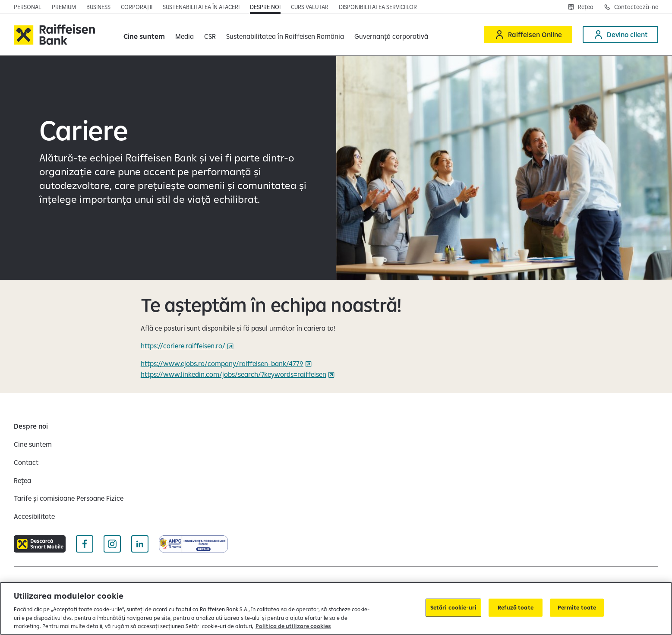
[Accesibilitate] (34, 516)
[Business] (98, 7)
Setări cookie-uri (453, 607)
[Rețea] (581, 7)
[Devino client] (620, 35)
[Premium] (64, 7)
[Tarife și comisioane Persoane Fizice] (69, 498)
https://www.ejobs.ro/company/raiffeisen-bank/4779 (222, 363)
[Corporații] (137, 7)
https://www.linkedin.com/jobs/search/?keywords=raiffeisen (233, 374)
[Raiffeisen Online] (528, 35)
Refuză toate (516, 607)
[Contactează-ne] (631, 7)
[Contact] (26, 462)
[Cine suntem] (33, 444)
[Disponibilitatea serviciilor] (378, 7)
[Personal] (28, 7)
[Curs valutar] (310, 7)
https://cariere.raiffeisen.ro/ (183, 346)
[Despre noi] (265, 7)
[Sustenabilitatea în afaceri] (201, 7)
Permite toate (577, 607)
